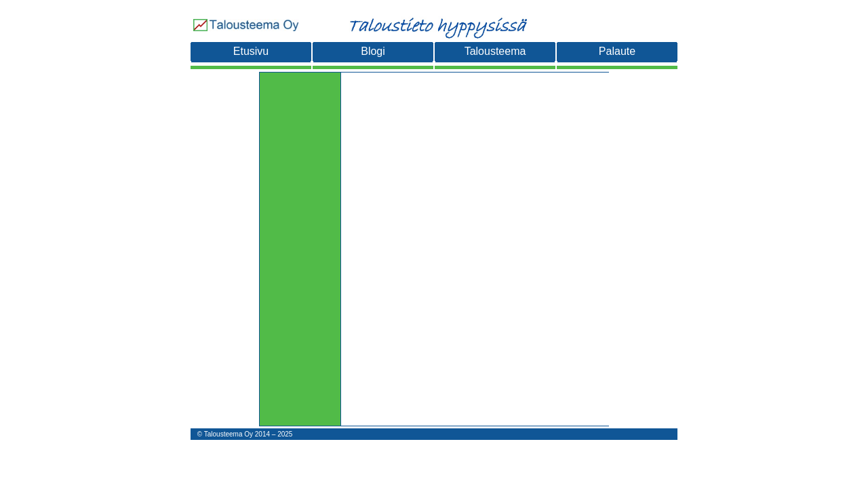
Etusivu (251, 51)
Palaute (617, 51)
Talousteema (495, 51)
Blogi (373, 51)
